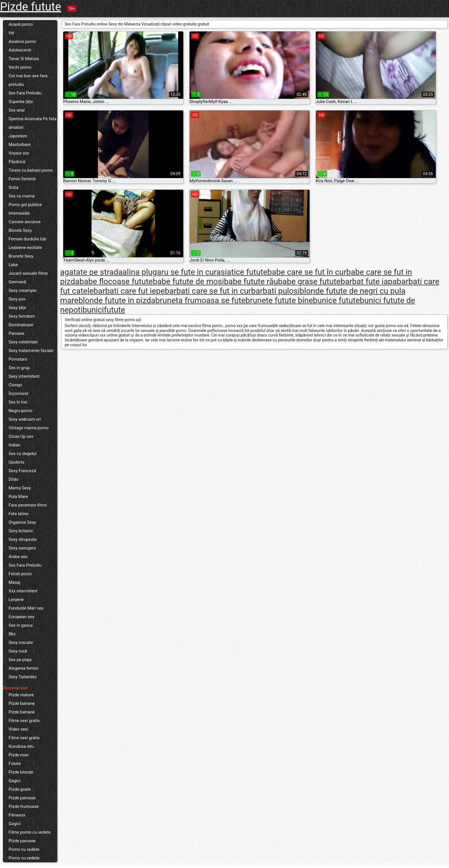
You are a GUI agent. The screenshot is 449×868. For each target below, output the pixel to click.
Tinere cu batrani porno (31, 170)
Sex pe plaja (20, 660)
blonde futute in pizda (117, 300)
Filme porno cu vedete (30, 832)
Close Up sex (21, 436)
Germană (17, 282)
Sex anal (17, 110)
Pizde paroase (22, 798)
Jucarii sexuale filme (28, 273)
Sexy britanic (21, 531)
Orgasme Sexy (22, 522)
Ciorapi (15, 385)
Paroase (16, 333)
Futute (15, 764)
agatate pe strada (91, 272)
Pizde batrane (22, 703)
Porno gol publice (25, 205)
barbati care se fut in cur (208, 291)
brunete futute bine (279, 300)
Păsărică (17, 162)
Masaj (14, 582)
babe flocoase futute (116, 281)
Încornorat (18, 394)
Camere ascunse (25, 222)
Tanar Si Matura (24, 59)
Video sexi (18, 729)
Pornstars (18, 359)
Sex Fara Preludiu (25, 93)
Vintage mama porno (29, 428)
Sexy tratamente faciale (31, 351)
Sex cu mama (22, 196)
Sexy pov (17, 299)
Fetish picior (20, 574)
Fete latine (18, 514)
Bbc (12, 634)
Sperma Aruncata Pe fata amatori (33, 123)
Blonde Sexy (20, 230)
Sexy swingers (22, 548)
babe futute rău (251, 281)
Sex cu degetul (22, 454)
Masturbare (20, 145)
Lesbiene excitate (25, 248)
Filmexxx (17, 815)
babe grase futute (309, 281)
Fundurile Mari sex (26, 608)
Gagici (15, 781)
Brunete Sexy (21, 256)
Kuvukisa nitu (21, 746)
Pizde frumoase (24, 806)
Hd (11, 33)
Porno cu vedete (24, 849)
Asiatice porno (22, 41)
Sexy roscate (21, 642)
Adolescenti (20, 50)
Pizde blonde (21, 772)
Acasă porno (21, 24)
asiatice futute (242, 272)
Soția (13, 187)
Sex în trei (18, 402)
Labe (13, 265)
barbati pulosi (275, 291)
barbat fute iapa (369, 281)
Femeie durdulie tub (27, 239)
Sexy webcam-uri (25, 419)
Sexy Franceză (22, 471)
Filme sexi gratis (24, 721)
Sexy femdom (22, 316)
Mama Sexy (20, 488)
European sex (21, 617)
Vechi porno (20, 67)
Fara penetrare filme (28, 505)
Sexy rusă (18, 651)
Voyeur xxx (19, 153)
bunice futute (336, 300)
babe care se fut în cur (307, 272)
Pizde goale (20, 789)
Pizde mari (19, 755)
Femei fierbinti (22, 179)
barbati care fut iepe (129, 291)
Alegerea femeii (23, 668)
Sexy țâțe (17, 308)
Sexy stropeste (23, 539)
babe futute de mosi (188, 281)
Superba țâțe (21, 102)
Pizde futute (31, 7)
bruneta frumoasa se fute (201, 300)
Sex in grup (19, 368)
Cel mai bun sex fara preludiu (28, 80)
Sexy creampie (22, 290)
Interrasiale (19, 213)
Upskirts (16, 462)
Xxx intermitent (23, 591)
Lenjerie (16, 600)
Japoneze (18, 136)
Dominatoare (21, 325)
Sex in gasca (21, 625)
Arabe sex (18, 557)
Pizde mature (21, 695)
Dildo (13, 479)
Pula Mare (18, 497)
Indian (14, 445)
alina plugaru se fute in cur (170, 272)
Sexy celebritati (23, 342)
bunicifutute (104, 310)
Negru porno (20, 411)
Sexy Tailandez (23, 677)
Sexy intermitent (24, 376)
